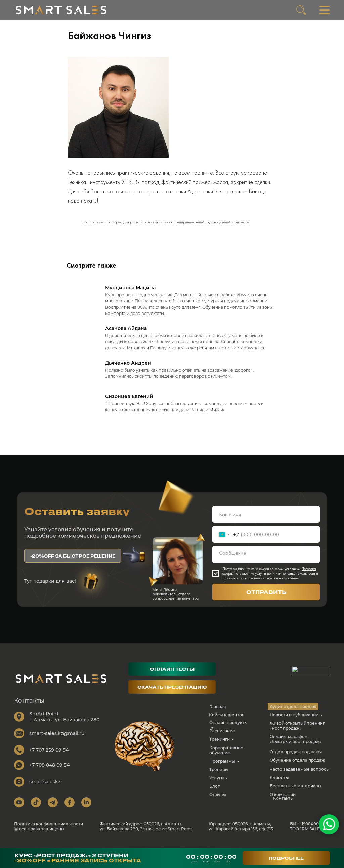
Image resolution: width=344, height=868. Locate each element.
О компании (283, 801)
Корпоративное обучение (226, 757)
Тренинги (220, 746)
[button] (73, 562)
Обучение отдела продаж (297, 766)
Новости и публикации (294, 721)
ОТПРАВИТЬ (266, 598)
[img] (61, 10)
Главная (218, 713)
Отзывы (218, 801)
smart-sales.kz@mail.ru (57, 740)
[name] (266, 521)
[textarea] (266, 561)
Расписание (222, 737)
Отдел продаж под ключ (296, 758)
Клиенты (279, 784)
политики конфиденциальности (291, 580)
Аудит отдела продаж (293, 713)
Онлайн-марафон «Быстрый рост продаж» (296, 745)
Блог (214, 793)
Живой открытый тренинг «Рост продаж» (297, 732)
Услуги (217, 784)
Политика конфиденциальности (49, 830)
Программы (222, 767)
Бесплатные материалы (296, 792)
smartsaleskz (45, 788)
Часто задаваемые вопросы (300, 776)
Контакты (283, 804)
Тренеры (219, 776)
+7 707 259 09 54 (49, 756)
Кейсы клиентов (227, 721)
